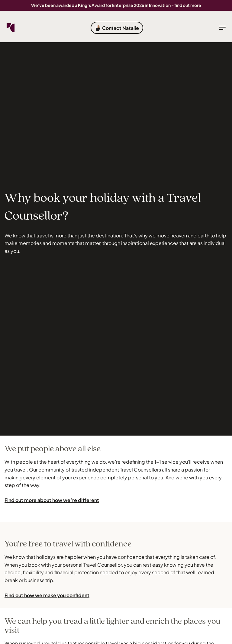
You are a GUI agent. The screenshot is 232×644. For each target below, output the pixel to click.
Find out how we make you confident (47, 595)
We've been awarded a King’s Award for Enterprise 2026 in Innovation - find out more (116, 5)
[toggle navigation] (222, 28)
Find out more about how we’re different (52, 500)
